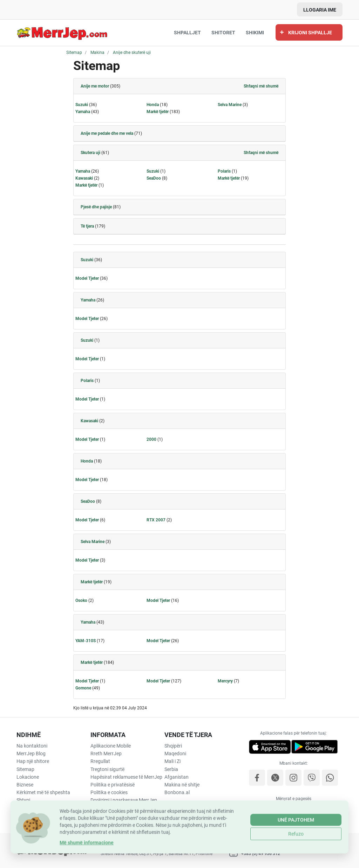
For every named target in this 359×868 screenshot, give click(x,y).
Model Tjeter (87, 278)
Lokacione (28, 777)
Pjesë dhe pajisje (96, 207)
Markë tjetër (158, 112)
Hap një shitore (33, 761)
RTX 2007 (156, 520)
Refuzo (296, 852)
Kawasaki (84, 178)
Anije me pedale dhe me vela (107, 133)
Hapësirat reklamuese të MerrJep (126, 777)
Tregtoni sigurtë (107, 769)
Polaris (224, 171)
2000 (151, 439)
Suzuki (82, 105)
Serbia (171, 769)
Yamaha (83, 112)
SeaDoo (154, 178)
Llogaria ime (320, 10)
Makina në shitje (182, 785)
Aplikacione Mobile (111, 746)
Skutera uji (90, 153)
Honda (153, 105)
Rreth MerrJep (106, 754)
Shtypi (23, 800)
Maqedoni (175, 754)
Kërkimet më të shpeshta (43, 792)
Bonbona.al (177, 792)
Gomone (83, 688)
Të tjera (87, 226)
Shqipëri (173, 746)
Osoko (81, 600)
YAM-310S (86, 641)
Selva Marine (230, 105)
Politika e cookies (109, 792)
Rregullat (100, 761)
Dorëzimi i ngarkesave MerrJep (124, 800)
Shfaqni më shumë (261, 86)
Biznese (25, 785)
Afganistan (177, 777)
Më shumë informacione (87, 861)
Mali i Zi (172, 761)
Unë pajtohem (296, 838)
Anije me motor (95, 86)
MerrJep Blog (31, 754)
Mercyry (225, 681)
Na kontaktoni (32, 746)
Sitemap (25, 769)
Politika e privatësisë (113, 785)
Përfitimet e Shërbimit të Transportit (116, 811)
